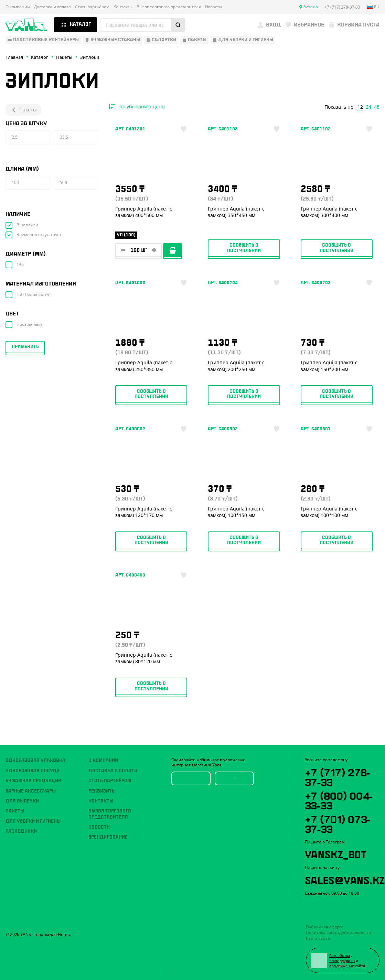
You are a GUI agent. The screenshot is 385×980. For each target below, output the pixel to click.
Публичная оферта (325, 927)
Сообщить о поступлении (244, 248)
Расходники (21, 831)
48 (377, 107)
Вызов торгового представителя (169, 7)
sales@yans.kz (345, 879)
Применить (25, 347)
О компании (18, 7)
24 (368, 107)
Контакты (123, 7)
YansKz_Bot (336, 853)
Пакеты (23, 110)
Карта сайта (318, 938)
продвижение (342, 966)
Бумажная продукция (33, 781)
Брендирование (108, 837)
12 (360, 107)
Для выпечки (22, 801)
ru (373, 7)
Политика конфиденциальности (339, 932)
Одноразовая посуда (33, 771)
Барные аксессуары (31, 791)
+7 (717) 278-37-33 (337, 776)
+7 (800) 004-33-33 (339, 800)
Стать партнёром (92, 7)
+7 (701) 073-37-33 (338, 823)
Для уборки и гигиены (33, 821)
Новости (213, 7)
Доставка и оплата (52, 7)
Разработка (340, 955)
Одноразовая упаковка (35, 761)
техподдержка (342, 961)
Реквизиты (102, 791)
